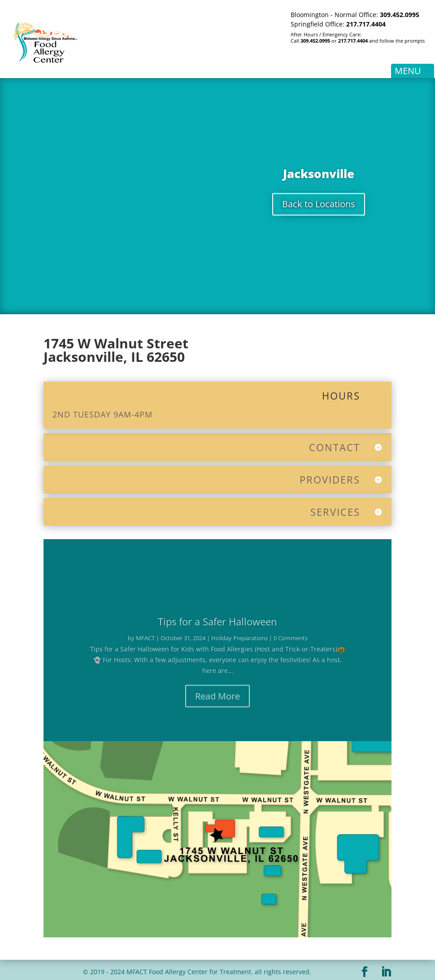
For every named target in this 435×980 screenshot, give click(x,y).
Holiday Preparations (239, 643)
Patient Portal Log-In (310, 57)
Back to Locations (319, 207)
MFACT (145, 643)
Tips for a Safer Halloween (217, 626)
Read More (217, 701)
